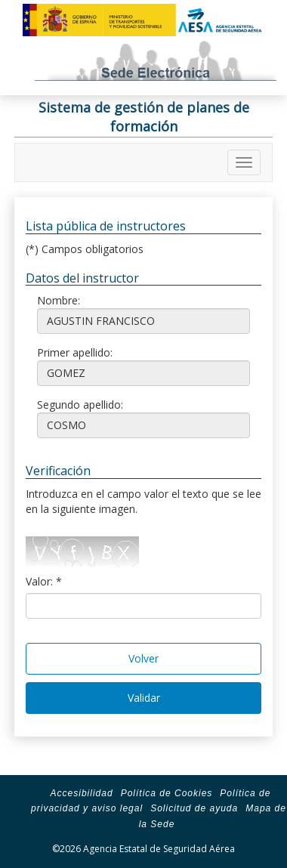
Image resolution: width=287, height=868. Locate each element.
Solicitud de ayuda (194, 808)
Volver (143, 658)
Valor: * (44, 581)
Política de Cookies (167, 793)
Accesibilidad (82, 793)
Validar (144, 698)
